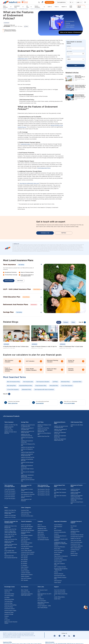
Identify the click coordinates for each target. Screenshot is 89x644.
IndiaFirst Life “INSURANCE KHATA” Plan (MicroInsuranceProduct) (27, 484)
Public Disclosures (58, 534)
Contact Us (73, 559)
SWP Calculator (25, 587)
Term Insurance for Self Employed (26, 507)
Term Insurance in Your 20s (44, 497)
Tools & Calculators (37, 7)
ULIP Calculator (24, 545)
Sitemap (56, 579)
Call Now (64, 236)
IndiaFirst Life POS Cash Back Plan (28, 488)
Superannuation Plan (9, 563)
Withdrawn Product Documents (75, 540)
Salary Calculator (25, 574)
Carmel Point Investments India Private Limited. (27, 602)
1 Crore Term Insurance (10, 497)
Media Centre (41, 539)
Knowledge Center (10, 594)
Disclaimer (56, 541)
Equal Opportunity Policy (60, 583)
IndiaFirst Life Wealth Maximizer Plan (42, 438)
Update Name (57, 606)
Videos (6, 625)
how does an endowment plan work (29, 183)
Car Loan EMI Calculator (26, 536)
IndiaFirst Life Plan (9, 437)
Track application (61, 2)
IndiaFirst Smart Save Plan (43, 444)
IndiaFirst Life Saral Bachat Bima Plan (27, 467)
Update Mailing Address (59, 604)
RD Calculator (24, 571)
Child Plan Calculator (26, 546)
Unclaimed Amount (75, 557)
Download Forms (74, 537)
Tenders (39, 604)
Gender (68, 57)
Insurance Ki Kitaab (9, 622)
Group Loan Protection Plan (11, 547)
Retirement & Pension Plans (77, 493)
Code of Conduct (58, 569)
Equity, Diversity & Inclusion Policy (60, 585)
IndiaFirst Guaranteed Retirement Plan (76, 500)
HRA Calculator (24, 563)
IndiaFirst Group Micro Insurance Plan (9, 544)
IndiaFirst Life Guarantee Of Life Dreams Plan (27, 436)
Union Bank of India (25, 599)
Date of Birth (69, 52)
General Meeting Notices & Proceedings (60, 544)
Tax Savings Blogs (9, 608)
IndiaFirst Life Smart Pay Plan (28, 465)
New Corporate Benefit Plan (11, 565)
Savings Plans (25, 429)
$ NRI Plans (71, 7)
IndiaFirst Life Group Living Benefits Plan (10, 534)
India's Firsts (7, 599)
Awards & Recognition (43, 538)
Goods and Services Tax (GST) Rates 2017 (44, 602)
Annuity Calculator (25, 556)
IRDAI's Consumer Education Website (11, 630)
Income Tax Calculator (26, 532)
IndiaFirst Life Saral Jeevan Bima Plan (10, 440)
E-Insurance (7, 627)
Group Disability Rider (9, 558)
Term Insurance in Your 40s (44, 500)
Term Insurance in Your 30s (44, 498)
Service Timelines (58, 560)
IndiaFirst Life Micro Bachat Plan (27, 470)
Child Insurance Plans (77, 429)
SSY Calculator (24, 576)
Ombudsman (57, 562)
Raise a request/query (76, 555)
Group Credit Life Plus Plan (10, 541)
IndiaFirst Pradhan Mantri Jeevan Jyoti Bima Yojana (10, 539)
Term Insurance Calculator (27, 543)
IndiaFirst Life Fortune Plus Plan (27, 446)
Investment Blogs (8, 610)
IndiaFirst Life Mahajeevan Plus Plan (28, 452)
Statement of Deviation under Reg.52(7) (61, 547)
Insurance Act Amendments (60, 567)
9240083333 (40, 411)
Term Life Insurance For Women (26, 504)
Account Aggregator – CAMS (44, 613)
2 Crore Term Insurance (10, 502)
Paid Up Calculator (25, 552)
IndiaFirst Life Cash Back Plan (28, 455)
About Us (40, 532)
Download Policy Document (77, 544)
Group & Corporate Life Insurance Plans (11, 529)
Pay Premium (49, 2)
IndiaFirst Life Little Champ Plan (77, 433)
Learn (49, 7)
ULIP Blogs (7, 605)
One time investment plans (27, 523)
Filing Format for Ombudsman (61, 563)
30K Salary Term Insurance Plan (60, 500)
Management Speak (9, 620)
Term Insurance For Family (27, 500)
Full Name (69, 46)
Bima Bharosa (41, 606)
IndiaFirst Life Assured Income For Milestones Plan (28, 433)
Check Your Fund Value (76, 548)
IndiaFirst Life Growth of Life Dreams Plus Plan (28, 439)
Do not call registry (42, 608)
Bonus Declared (58, 538)
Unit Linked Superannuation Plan (11, 561)
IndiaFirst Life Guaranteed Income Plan (27, 449)
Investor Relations (58, 532)
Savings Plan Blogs (9, 614)
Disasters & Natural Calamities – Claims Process (61, 577)
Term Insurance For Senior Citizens (27, 497)
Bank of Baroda (25, 597)
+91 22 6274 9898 (69, 411)
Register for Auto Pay (76, 546)
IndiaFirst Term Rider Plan (10, 518)
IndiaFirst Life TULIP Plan (43, 435)
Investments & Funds (75, 551)
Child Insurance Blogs (9, 607)
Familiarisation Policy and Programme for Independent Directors (61, 551)
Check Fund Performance (76, 550)
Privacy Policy (57, 556)
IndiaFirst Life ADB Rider (10, 523)
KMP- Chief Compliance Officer (59, 572)
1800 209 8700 (13, 411)
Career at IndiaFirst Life (43, 545)
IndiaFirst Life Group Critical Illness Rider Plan (11, 552)
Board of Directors (42, 534)
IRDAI (39, 599)
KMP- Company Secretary (60, 574)
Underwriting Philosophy (60, 554)
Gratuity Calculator (25, 578)
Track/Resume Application (77, 553)
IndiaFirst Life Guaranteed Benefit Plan (27, 474)
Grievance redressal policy (60, 539)
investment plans (25, 144)
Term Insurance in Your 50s (44, 502)
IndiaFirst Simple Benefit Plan (28, 460)
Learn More (20, 288)
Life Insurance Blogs (9, 603)
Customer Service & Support (76, 529)
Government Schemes (9, 616)
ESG (55, 536)
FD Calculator (24, 573)
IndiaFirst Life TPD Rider (10, 525)
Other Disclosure (58, 588)
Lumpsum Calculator (26, 580)
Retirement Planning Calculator (26, 540)
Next (76, 66)
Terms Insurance (9, 429)
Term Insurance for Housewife (28, 502)
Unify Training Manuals (43, 615)
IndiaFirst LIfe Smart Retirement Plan (75, 497)
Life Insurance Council (42, 597)
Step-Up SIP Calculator (26, 586)
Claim (56, 7)
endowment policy (23, 59)
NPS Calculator (24, 567)
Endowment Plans (25, 521)
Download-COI (74, 563)
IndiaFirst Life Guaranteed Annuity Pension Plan (77, 504)
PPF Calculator (24, 565)
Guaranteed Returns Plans (60, 430)
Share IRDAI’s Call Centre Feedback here (43, 611)
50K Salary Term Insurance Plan (60, 504)
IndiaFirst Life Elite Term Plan (11, 432)
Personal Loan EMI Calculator (28, 538)
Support (63, 7)
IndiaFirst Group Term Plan (10, 536)
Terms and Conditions (59, 558)
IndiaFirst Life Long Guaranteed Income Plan (27, 442)
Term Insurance (5, 7)
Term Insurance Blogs (9, 601)
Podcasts (7, 623)
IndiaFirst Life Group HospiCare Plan (9, 549)
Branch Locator (74, 561)
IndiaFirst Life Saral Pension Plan (77, 510)
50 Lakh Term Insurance (10, 498)
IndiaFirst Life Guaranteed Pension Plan (77, 507)
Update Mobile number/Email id (61, 602)
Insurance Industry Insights (10, 618)
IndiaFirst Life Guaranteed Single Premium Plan (60, 447)
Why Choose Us (41, 543)
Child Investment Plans (26, 519)
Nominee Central (8, 597)
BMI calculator (24, 548)
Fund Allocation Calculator (27, 554)
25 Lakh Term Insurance (10, 506)
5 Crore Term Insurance (10, 504)
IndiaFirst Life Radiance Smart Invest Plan (44, 433)
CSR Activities (41, 541)
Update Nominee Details (60, 599)
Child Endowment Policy (44, 168)
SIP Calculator (24, 569)
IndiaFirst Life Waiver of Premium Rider (10, 520)
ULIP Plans (41, 429)
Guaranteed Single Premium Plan (27, 477)
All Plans (28, 7)
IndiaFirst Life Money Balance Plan (44, 441)
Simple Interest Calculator (27, 582)
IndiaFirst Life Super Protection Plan (9, 435)
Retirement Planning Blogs (10, 612)
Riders (6, 515)
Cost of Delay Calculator (26, 558)
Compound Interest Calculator (28, 559)
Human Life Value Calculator (27, 561)
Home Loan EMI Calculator (27, 534)
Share (27, 26)
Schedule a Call (45, 236)
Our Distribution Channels (43, 547)
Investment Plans (17, 7)
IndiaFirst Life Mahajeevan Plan (27, 457)
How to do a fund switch (60, 597)
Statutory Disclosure (59, 581)
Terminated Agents (58, 565)
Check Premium (9, 288)
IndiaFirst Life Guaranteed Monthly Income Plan (27, 462)
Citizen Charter (57, 590)
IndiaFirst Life (16, 251)
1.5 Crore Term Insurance (10, 500)
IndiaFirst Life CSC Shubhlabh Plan (28, 480)
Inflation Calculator (25, 584)
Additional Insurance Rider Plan (10, 555)
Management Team (42, 536)
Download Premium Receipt (77, 542)
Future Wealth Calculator (27, 550)
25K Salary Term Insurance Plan (60, 497)
